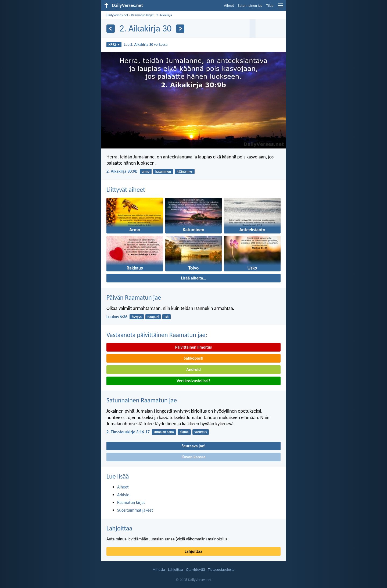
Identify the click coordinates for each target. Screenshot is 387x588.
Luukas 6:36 (117, 317)
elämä (184, 432)
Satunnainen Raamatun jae (142, 400)
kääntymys (185, 171)
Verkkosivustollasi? (193, 381)
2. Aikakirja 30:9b (122, 171)
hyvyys (137, 317)
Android (193, 369)
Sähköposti (194, 358)
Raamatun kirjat (142, 15)
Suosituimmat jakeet (135, 510)
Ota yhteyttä (195, 570)
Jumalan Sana (164, 432)
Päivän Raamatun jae (134, 297)
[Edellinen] (111, 29)
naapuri (153, 317)
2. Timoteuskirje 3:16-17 (128, 432)
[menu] (281, 7)
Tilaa (270, 6)
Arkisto (123, 495)
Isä (166, 317)
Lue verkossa (146, 44)
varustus (201, 432)
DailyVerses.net (117, 15)
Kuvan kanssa (193, 457)
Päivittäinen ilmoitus (193, 347)
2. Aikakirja (164, 15)
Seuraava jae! (193, 446)
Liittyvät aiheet (126, 189)
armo (146, 171)
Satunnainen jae (250, 6)
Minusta (159, 570)
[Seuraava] (180, 29)
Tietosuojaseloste (221, 570)
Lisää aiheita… (193, 278)
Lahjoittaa (119, 528)
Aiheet (229, 6)
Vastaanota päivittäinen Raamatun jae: (157, 335)
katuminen (163, 171)
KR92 (114, 45)
